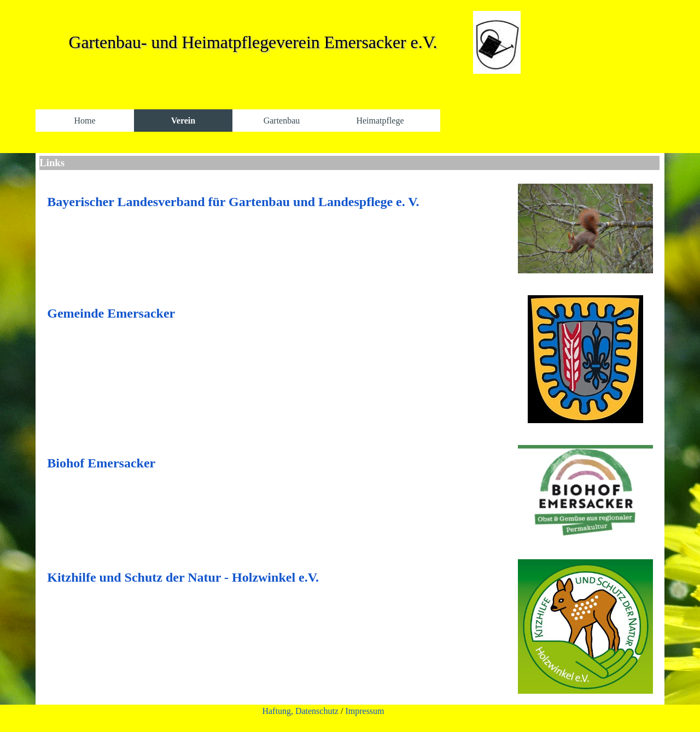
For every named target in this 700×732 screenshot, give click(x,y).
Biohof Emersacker (101, 463)
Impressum (364, 711)
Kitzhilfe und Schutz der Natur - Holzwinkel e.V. (183, 577)
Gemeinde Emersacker (111, 313)
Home (84, 121)
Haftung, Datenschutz (300, 711)
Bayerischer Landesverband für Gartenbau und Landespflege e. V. (233, 202)
